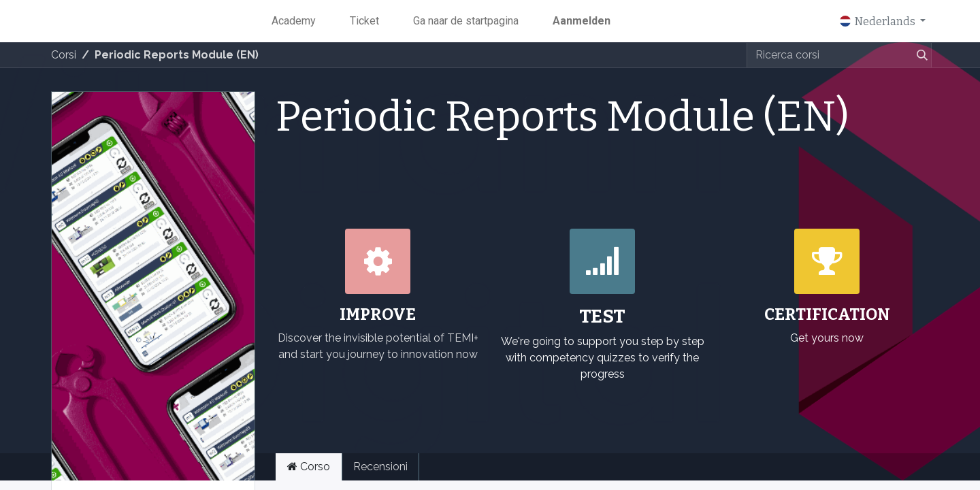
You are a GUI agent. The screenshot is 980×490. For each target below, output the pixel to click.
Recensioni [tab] (380, 467)
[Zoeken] (919, 55)
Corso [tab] (309, 467)
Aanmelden (582, 21)
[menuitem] (294, 21)
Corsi (64, 55)
